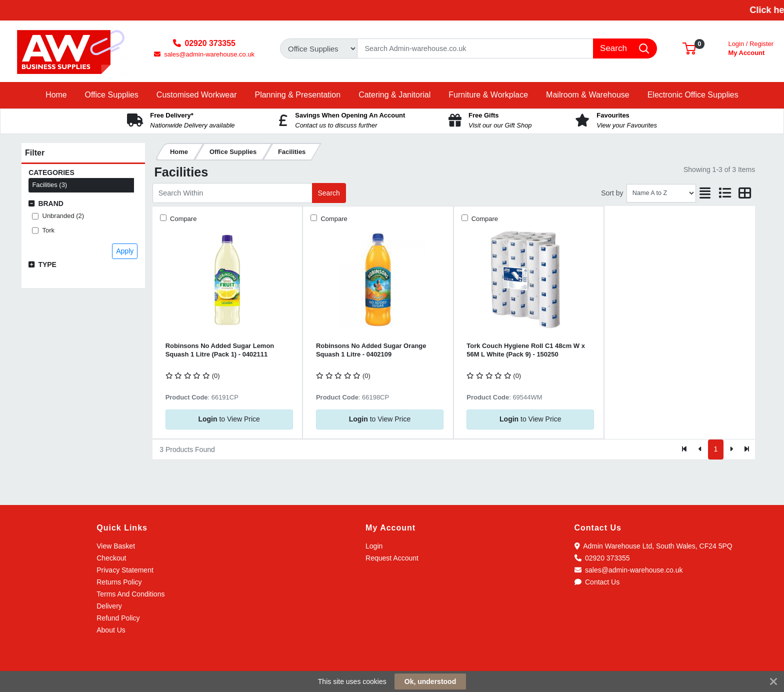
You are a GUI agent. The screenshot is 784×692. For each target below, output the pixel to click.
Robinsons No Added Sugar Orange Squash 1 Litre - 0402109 (371, 350)
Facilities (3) (49, 185)
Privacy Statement (125, 570)
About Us (111, 630)
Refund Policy (118, 618)
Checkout (111, 558)
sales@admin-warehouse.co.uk (629, 570)
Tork (48, 230)
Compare (182, 219)
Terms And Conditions (130, 594)
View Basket (116, 546)
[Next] (731, 449)
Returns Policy (119, 582)
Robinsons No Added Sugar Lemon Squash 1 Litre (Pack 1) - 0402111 (220, 350)
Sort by (612, 193)
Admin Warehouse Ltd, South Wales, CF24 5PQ (653, 546)
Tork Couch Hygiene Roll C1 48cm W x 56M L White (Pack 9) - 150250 (526, 350)
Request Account (392, 558)
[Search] (475, 48)
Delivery (109, 606)
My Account (751, 47)
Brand (51, 203)
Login (374, 546)
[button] (689, 48)
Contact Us (597, 582)
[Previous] (700, 449)
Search (328, 193)
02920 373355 (602, 558)
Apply (125, 251)
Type (47, 264)
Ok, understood (430, 681)
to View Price (229, 419)
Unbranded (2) (63, 216)
